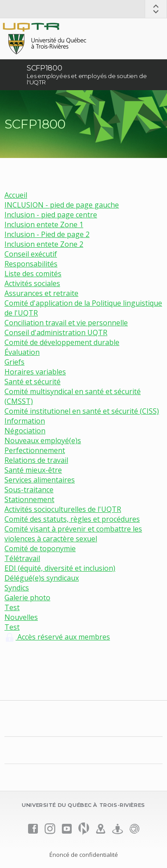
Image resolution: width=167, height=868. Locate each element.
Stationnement (29, 499)
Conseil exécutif (31, 254)
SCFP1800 (44, 68)
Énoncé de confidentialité (84, 855)
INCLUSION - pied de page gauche (62, 205)
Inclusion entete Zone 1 (44, 224)
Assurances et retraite (41, 293)
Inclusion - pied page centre (51, 215)
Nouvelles (21, 617)
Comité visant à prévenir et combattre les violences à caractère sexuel (73, 534)
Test (12, 607)
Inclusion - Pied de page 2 (47, 234)
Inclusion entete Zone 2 (44, 244)
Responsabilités (31, 264)
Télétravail (22, 558)
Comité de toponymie (40, 548)
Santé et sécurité (33, 382)
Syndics (17, 588)
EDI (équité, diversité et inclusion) (60, 568)
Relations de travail (36, 460)
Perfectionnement (35, 450)
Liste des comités (33, 274)
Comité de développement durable (62, 342)
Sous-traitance (29, 490)
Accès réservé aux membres (57, 637)
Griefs (14, 362)
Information (25, 421)
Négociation (25, 431)
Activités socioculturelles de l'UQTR (63, 509)
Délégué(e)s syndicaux (42, 578)
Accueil (16, 195)
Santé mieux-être (33, 470)
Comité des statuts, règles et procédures (72, 519)
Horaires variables (35, 372)
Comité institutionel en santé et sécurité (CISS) (82, 411)
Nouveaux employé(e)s (43, 440)
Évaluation (22, 352)
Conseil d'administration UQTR (56, 332)
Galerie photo (27, 598)
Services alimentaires (40, 480)
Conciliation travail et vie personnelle (66, 323)
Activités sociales (32, 283)
